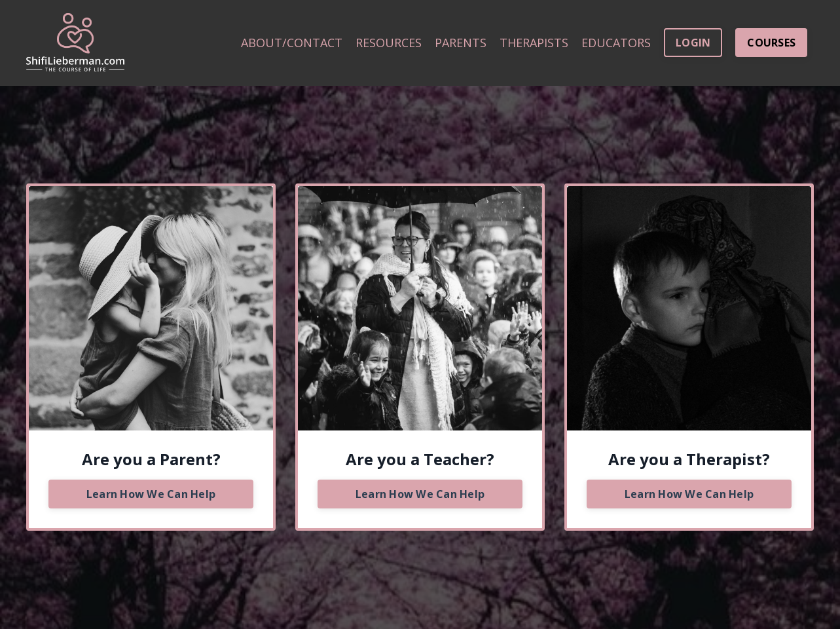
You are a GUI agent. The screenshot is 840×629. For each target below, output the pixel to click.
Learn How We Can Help (151, 494)
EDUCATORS (616, 43)
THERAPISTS (534, 43)
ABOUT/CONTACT (292, 43)
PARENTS (461, 43)
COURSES (771, 43)
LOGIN (693, 43)
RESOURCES (389, 43)
